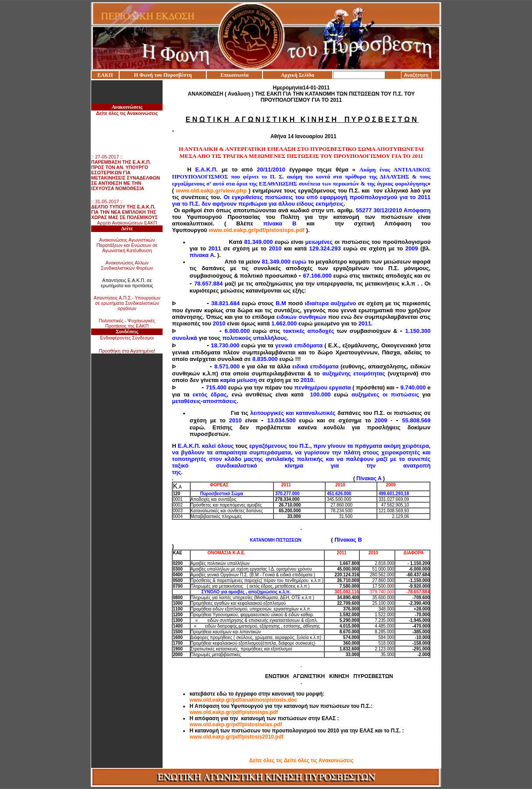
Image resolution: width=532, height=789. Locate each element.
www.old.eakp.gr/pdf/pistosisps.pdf (257, 230)
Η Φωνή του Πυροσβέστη (163, 75)
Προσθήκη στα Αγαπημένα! (127, 351)
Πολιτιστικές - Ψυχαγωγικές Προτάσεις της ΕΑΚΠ (127, 323)
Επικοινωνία (234, 75)
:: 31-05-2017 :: (124, 218)
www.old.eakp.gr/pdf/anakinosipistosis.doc (243, 700)
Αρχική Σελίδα (298, 75)
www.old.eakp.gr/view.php (211, 191)
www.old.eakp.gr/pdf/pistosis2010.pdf (236, 737)
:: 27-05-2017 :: (126, 179)
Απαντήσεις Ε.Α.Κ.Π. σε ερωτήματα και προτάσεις (127, 283)
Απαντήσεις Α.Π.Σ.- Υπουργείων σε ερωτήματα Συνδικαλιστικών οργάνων (127, 303)
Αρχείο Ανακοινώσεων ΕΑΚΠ (127, 223)
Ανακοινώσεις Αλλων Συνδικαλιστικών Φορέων (127, 265)
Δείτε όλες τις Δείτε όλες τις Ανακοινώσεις (301, 760)
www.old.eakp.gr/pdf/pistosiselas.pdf (236, 725)
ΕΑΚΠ (105, 75)
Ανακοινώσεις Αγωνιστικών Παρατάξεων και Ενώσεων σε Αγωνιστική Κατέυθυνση (127, 245)
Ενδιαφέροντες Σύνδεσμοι (127, 338)
